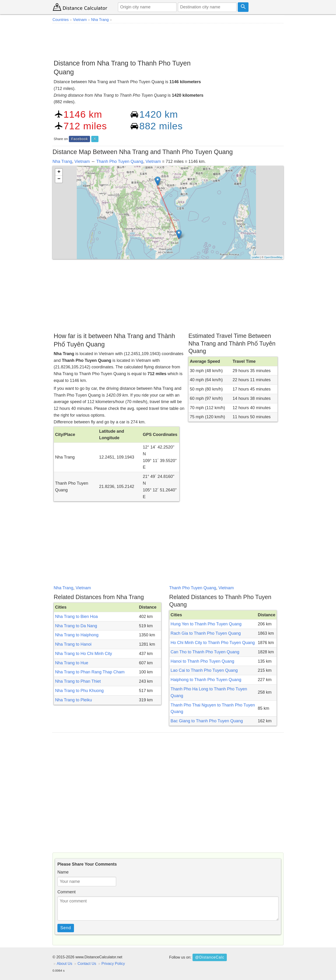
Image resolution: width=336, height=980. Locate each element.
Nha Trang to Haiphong (77, 635)
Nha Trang (62, 161)
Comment (66, 892)
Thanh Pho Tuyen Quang (120, 161)
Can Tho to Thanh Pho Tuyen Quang (205, 652)
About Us (65, 963)
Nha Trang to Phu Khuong (79, 691)
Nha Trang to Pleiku (73, 700)
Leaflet (256, 257)
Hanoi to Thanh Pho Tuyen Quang (202, 661)
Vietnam (82, 161)
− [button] (59, 179)
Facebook (79, 139)
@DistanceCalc (210, 957)
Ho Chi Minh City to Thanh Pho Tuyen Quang (213, 643)
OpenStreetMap (273, 257)
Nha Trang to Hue (72, 663)
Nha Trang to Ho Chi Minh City (84, 654)
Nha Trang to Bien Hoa (76, 617)
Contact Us (87, 963)
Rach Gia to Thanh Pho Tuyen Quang (206, 633)
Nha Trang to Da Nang (76, 626)
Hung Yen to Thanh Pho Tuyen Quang (206, 624)
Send (66, 928)
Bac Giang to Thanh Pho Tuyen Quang (207, 721)
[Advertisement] (168, 40)
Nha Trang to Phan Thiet (78, 681)
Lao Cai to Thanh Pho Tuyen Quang (204, 670)
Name (63, 872)
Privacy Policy (113, 963)
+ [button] (59, 172)
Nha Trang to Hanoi (73, 644)
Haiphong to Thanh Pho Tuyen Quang (206, 680)
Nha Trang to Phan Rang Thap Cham (90, 672)
